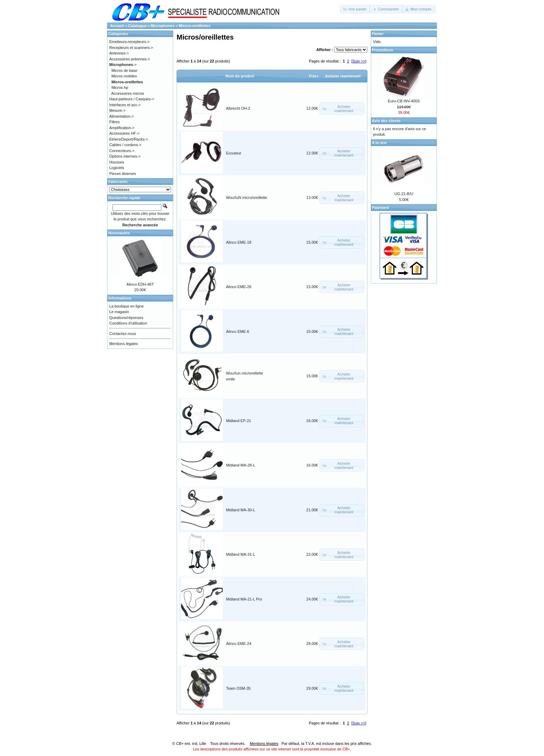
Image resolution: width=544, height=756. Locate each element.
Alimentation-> (122, 116)
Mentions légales (124, 344)
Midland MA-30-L (241, 510)
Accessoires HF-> (124, 133)
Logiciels (117, 168)
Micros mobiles (124, 76)
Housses (117, 162)
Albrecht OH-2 (238, 108)
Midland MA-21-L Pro (244, 599)
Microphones (163, 26)
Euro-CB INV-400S (404, 101)
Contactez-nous (123, 334)
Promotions (382, 50)
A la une (379, 143)
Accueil (117, 26)
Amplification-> (122, 128)
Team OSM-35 (239, 688)
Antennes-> (119, 53)
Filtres (114, 122)
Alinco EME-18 (239, 242)
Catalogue (137, 26)
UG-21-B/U (404, 194)
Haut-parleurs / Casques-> (132, 99)
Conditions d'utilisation (128, 323)
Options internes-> (125, 156)
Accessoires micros (128, 93)
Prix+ (314, 76)
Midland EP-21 (239, 421)
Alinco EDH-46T (140, 284)
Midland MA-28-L (241, 465)
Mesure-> (117, 110)
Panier (378, 34)
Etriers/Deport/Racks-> (129, 139)
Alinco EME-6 (238, 331)
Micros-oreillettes (194, 26)
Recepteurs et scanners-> (131, 48)
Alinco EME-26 (239, 287)
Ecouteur (234, 153)
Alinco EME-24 (239, 644)
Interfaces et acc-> (125, 105)
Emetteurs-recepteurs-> (129, 42)
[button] (355, 9)
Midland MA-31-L (241, 554)
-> (123, 65)
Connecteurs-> (122, 151)
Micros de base (124, 70)
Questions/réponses (126, 318)
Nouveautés (119, 233)
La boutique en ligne (126, 306)
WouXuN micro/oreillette (247, 198)
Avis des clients (386, 121)
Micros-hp (120, 87)
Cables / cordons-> (125, 145)
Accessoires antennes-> (130, 59)
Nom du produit (240, 76)
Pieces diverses (123, 174)
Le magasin (119, 312)
